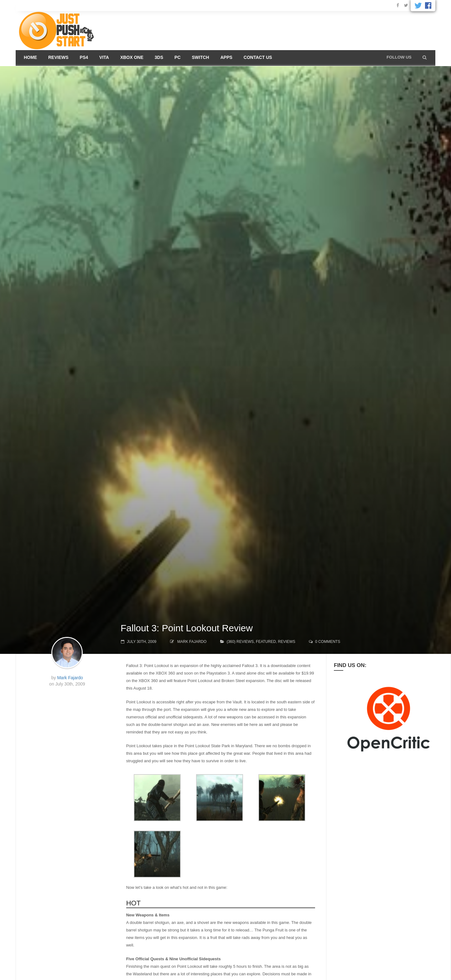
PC (177, 57)
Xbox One (132, 57)
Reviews (58, 57)
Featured (266, 642)
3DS (159, 57)
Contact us (258, 57)
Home (30, 57)
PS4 (84, 57)
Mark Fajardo (192, 642)
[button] (425, 57)
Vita (104, 57)
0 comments (328, 642)
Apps (226, 57)
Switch (201, 57)
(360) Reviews (240, 642)
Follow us (399, 57)
